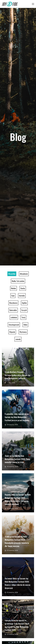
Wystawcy (23, 332)
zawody (18, 339)
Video (25, 325)
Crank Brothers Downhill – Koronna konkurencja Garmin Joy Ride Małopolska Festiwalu (18, 375)
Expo (13, 296)
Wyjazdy (12, 332)
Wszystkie (12, 274)
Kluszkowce (13, 303)
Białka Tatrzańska (18, 281)
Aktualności (24, 274)
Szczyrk (24, 310)
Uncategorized (14, 325)
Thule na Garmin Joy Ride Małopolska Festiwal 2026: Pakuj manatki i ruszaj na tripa (17, 459)
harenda (22, 296)
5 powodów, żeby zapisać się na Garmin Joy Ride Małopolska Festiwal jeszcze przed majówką (17, 417)
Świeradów (13, 310)
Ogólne (24, 303)
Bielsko (13, 288)
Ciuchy (23, 288)
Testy (23, 317)
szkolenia (14, 317)
